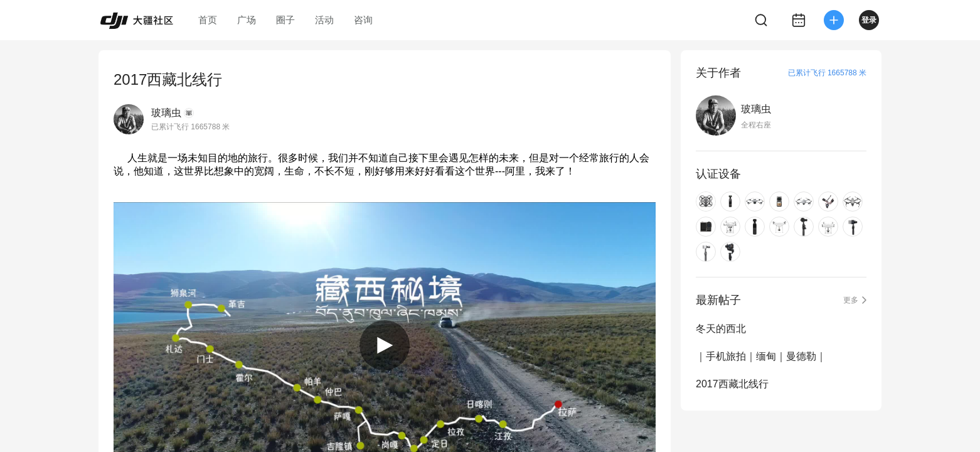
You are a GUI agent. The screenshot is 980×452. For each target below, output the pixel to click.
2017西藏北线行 (732, 384)
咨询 (363, 20)
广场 (247, 20)
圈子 (285, 20)
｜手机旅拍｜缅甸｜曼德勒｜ (761, 356)
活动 (324, 20)
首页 (208, 20)
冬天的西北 (721, 329)
